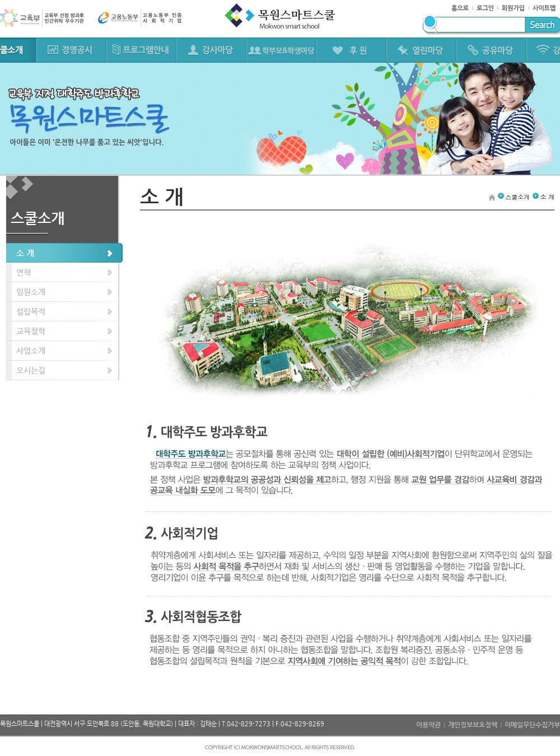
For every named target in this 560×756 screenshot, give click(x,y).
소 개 (25, 253)
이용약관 (428, 725)
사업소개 (31, 351)
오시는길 (31, 370)
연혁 (24, 272)
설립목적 (31, 311)
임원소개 (31, 292)
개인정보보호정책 (473, 725)
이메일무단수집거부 (532, 725)
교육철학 (31, 331)
